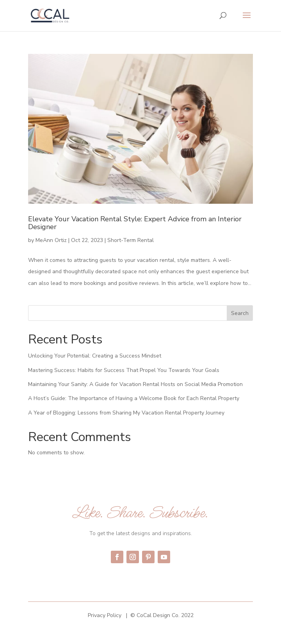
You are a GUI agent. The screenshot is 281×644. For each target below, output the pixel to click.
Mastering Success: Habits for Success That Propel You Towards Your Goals (124, 370)
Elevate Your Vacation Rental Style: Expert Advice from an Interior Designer (135, 223)
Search (240, 313)
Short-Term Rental (131, 240)
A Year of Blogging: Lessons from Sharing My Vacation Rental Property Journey (126, 413)
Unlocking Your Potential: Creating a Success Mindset (95, 356)
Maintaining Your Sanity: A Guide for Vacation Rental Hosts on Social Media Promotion (135, 384)
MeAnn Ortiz (51, 240)
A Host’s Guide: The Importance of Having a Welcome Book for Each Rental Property (134, 398)
